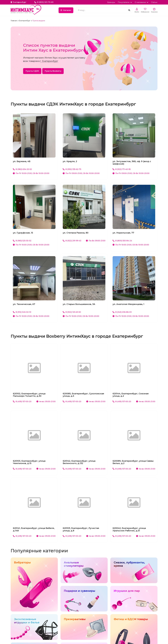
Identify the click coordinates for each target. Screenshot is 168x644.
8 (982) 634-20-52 (22, 169)
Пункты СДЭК (32, 71)
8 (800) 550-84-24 (122, 241)
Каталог (69, 10)
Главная (14, 21)
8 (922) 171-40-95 (122, 169)
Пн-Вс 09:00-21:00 (96, 241)
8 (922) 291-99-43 (72, 241)
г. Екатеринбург (49, 61)
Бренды (111, 2)
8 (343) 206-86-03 (122, 312)
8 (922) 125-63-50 (72, 312)
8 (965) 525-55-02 (22, 241)
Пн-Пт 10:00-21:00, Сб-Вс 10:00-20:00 (31, 173)
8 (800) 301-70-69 (44, 2)
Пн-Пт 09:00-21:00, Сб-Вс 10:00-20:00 (81, 173)
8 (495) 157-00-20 (22, 402)
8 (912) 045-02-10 (22, 312)
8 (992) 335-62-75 (72, 169)
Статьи (154, 2)
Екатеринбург (25, 21)
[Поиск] (129, 10)
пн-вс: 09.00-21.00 (46, 402)
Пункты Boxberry (53, 71)
